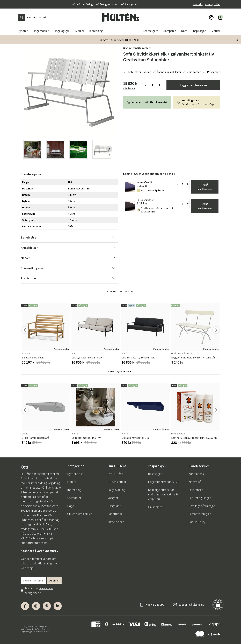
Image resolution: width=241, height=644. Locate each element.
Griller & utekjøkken (80, 514)
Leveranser (196, 490)
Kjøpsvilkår (195, 482)
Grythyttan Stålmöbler (137, 48)
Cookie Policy (197, 522)
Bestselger (155, 474)
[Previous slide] (30, 149)
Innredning (74, 490)
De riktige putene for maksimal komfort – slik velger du (163, 494)
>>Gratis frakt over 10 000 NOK (120, 40)
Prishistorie (129, 88)
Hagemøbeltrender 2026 (164, 482)
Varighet (113, 498)
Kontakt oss (196, 474)
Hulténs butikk (117, 482)
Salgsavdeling (116, 490)
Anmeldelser (116, 522)
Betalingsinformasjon (202, 506)
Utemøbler (74, 498)
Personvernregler (200, 514)
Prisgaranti (114, 506)
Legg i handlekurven (193, 85)
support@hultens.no (34, 543)
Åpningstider (213, 4)
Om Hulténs (115, 474)
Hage (71, 506)
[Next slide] (109, 149)
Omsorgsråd (156, 507)
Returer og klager (200, 498)
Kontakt (198, 4)
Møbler (72, 482)
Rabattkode (115, 514)
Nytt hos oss (75, 474)
